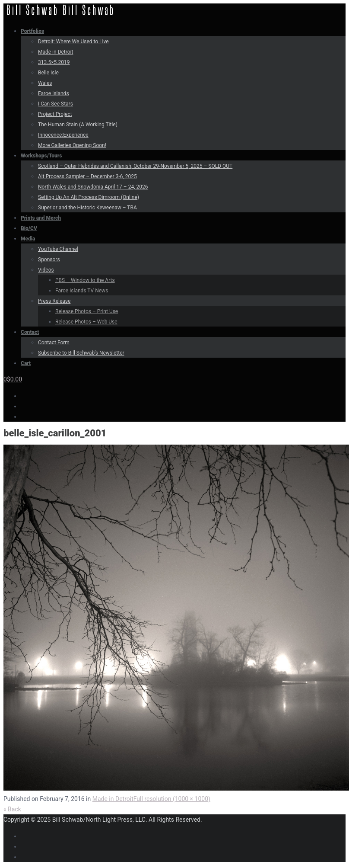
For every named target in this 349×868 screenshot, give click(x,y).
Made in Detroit (113, 799)
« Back (12, 809)
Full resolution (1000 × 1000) (172, 799)
